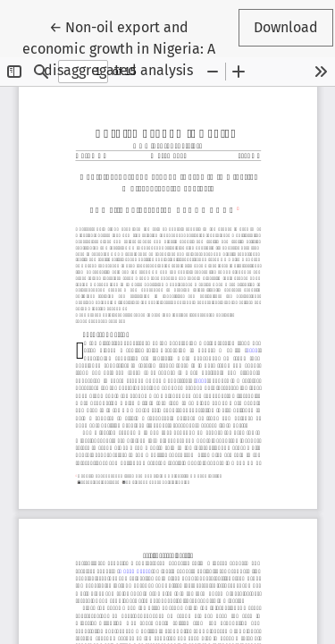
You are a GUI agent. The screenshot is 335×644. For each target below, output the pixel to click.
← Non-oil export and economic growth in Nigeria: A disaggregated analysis (121, 47)
